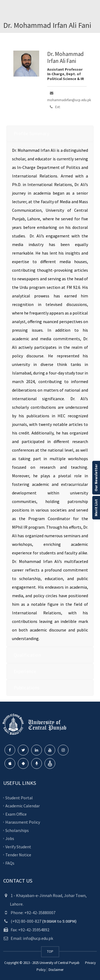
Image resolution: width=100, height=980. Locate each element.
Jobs (10, 838)
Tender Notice (18, 855)
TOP (50, 951)
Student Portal (19, 797)
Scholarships (17, 830)
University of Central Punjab (59, 963)
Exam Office (16, 814)
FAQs (10, 863)
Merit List (96, 508)
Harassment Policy (23, 822)
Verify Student (18, 846)
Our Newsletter (96, 478)
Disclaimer (56, 970)
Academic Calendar (23, 806)
